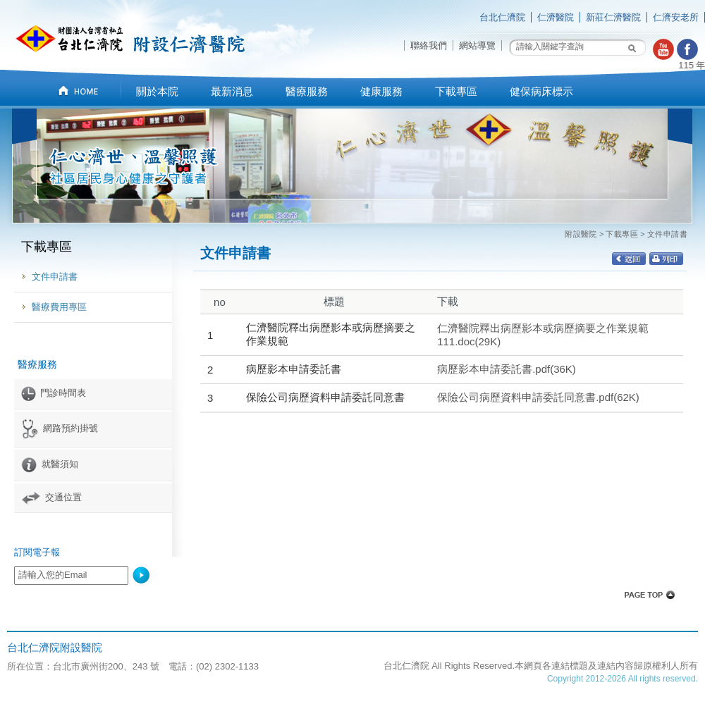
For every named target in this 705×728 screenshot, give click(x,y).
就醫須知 (50, 464)
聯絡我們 (429, 45)
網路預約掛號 (60, 428)
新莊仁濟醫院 (613, 17)
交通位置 (51, 497)
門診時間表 (54, 393)
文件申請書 (55, 277)
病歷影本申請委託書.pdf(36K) (507, 369)
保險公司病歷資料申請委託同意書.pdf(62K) (538, 397)
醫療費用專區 (59, 307)
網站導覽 (477, 45)
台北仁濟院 (502, 17)
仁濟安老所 (676, 17)
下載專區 (622, 234)
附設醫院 (581, 234)
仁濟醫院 (556, 17)
